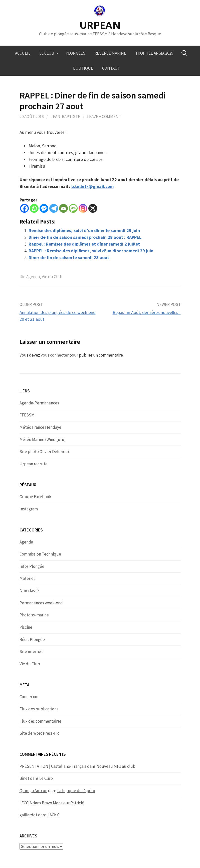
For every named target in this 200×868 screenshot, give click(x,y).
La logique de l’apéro (76, 791)
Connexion (29, 697)
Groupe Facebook (35, 497)
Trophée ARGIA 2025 (154, 53)
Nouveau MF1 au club (116, 766)
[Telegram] (54, 208)
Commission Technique (40, 554)
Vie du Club (52, 277)
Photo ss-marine (34, 615)
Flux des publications (39, 709)
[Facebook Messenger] (44, 208)
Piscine (26, 627)
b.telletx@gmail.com (92, 186)
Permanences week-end (41, 603)
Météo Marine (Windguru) (43, 440)
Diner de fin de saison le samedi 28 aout (69, 257)
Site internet (31, 652)
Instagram (29, 509)
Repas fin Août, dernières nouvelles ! (147, 312)
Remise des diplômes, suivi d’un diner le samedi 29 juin (84, 230)
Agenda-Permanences (39, 403)
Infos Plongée (32, 566)
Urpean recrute (34, 464)
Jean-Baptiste (65, 117)
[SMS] (73, 208)
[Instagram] (83, 208)
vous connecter (55, 355)
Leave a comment (104, 117)
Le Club (47, 53)
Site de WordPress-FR (39, 733)
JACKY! (54, 815)
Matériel (27, 578)
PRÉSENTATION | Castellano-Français (53, 766)
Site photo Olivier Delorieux (45, 452)
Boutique (83, 68)
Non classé (29, 591)
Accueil (23, 53)
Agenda (33, 277)
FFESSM (27, 415)
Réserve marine (110, 53)
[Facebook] (24, 208)
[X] (93, 208)
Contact (111, 68)
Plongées (75, 53)
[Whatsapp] (34, 208)
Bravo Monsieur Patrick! (63, 803)
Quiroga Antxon (33, 791)
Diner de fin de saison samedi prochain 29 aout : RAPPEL (85, 237)
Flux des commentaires (41, 721)
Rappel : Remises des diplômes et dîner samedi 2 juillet (84, 244)
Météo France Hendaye (40, 427)
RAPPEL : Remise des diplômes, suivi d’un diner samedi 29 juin (91, 251)
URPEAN (100, 25)
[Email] (63, 208)
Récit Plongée (32, 639)
